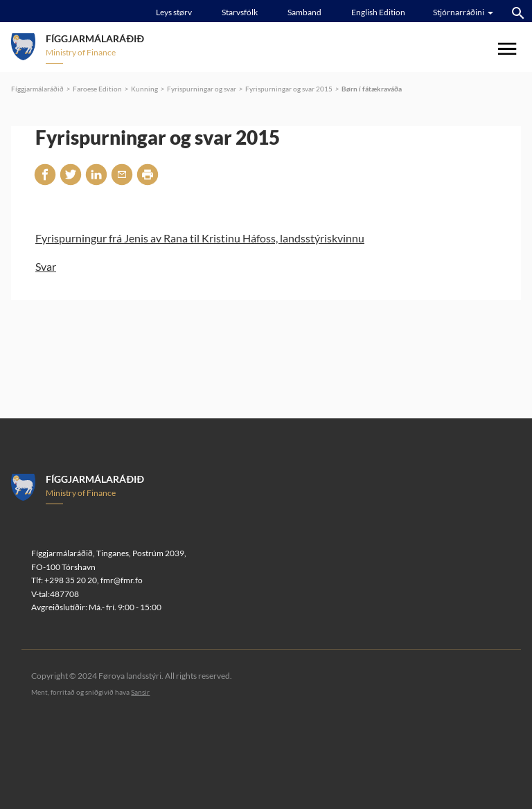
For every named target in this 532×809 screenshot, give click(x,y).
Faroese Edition (97, 89)
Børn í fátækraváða (372, 89)
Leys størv (174, 12)
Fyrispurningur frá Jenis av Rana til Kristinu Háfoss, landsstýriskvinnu (200, 238)
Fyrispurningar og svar (202, 89)
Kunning (144, 89)
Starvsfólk (240, 12)
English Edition (378, 12)
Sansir (140, 692)
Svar (46, 266)
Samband (304, 12)
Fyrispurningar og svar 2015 (289, 89)
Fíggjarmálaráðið (37, 89)
